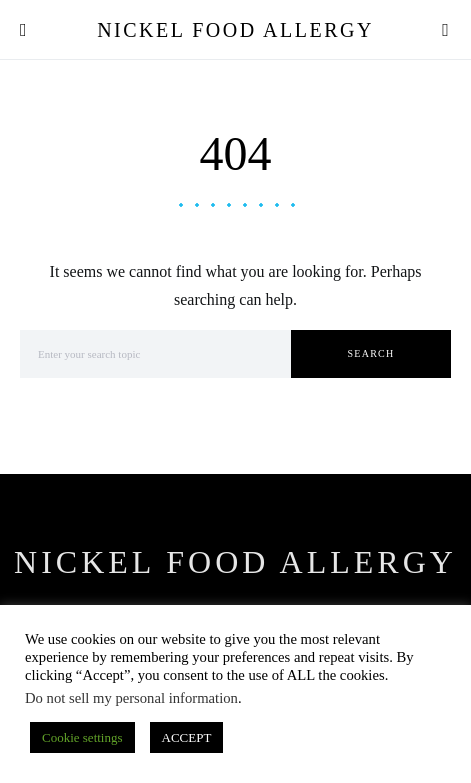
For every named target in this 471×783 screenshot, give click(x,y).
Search (371, 353)
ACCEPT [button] (187, 737)
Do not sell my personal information (131, 698)
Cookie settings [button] (82, 737)
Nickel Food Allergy (235, 30)
